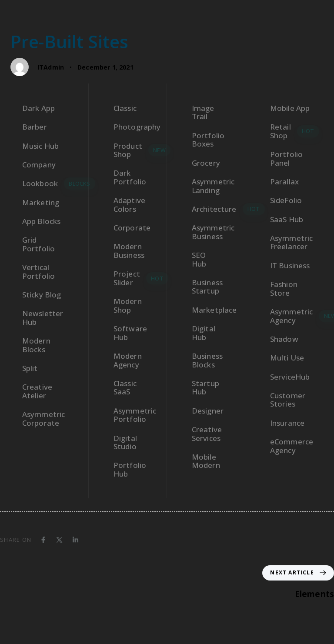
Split (30, 368)
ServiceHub (290, 377)
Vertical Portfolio (38, 272)
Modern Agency (128, 360)
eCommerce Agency (292, 446)
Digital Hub (204, 333)
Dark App (38, 108)
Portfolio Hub (130, 469)
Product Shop (134, 150)
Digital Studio (125, 442)
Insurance (287, 423)
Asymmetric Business (212, 232)
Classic (125, 108)
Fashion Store (284, 289)
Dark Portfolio (130, 177)
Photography (134, 127)
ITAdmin (51, 67)
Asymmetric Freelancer (292, 242)
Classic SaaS (125, 388)
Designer (208, 411)
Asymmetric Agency (297, 316)
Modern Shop (128, 305)
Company (39, 165)
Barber (35, 127)
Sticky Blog (42, 295)
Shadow (284, 339)
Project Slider (134, 278)
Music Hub (40, 146)
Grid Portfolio (38, 244)
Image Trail (203, 112)
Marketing (41, 202)
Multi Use (287, 358)
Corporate (132, 228)
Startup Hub (205, 388)
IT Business (290, 265)
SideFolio (286, 200)
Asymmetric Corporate (44, 419)
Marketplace (212, 310)
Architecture (212, 209)
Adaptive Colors (129, 205)
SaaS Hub (287, 219)
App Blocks (42, 221)
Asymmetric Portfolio (134, 415)
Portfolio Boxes (208, 140)
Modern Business (129, 251)
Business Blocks (207, 360)
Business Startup (207, 287)
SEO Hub (199, 259)
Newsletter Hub (43, 318)
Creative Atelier (37, 391)
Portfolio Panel (286, 158)
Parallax (284, 182)
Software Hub (130, 333)
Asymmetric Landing (212, 186)
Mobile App (290, 108)
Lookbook (49, 184)
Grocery (206, 163)
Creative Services (207, 434)
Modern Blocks (36, 345)
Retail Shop (295, 131)
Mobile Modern (206, 461)
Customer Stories (288, 400)
